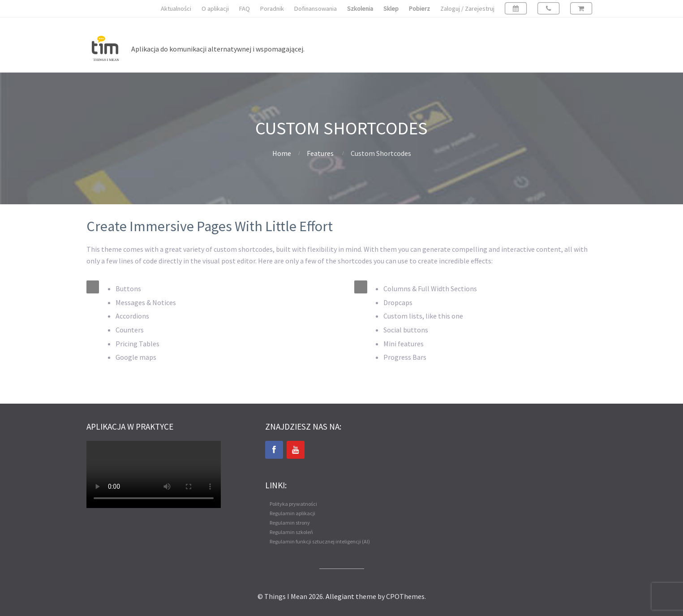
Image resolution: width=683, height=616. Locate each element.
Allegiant (340, 596)
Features (320, 153)
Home (282, 153)
